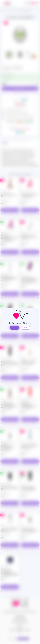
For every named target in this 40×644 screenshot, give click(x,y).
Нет (26, 328)
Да (14, 328)
